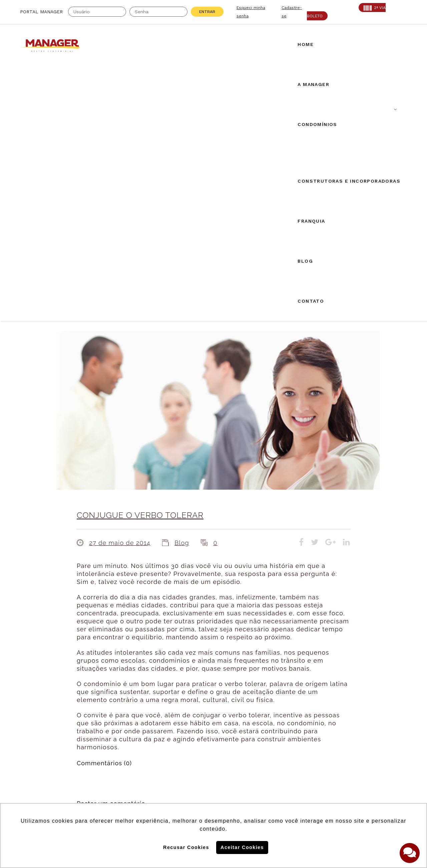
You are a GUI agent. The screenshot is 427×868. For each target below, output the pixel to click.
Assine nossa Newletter (322, 746)
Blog (182, 288)
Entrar (207, 12)
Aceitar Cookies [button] (242, 847)
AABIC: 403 (35, 729)
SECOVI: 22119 (100, 729)
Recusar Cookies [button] (186, 847)
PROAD (90, 737)
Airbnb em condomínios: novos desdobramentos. (210, 648)
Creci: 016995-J (41, 720)
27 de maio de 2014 (120, 288)
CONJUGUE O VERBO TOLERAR (140, 261)
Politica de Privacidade (318, 789)
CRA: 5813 (94, 720)
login (152, 579)
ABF (25, 737)
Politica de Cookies (313, 768)
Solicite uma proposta (213, 721)
